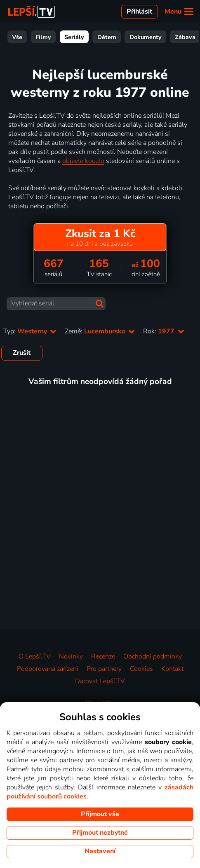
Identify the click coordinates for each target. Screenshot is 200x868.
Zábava (185, 37)
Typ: (30, 331)
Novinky (71, 656)
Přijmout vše (100, 814)
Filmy (43, 37)
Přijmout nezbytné (100, 833)
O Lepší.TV (35, 656)
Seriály (74, 37)
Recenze (103, 656)
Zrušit (22, 353)
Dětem (107, 37)
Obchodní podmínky (153, 656)
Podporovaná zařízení (48, 669)
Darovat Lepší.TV (100, 681)
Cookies (141, 669)
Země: (100, 331)
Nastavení (100, 851)
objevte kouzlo (83, 161)
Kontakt (172, 669)
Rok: (164, 331)
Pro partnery (104, 669)
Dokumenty (146, 37)
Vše (17, 37)
